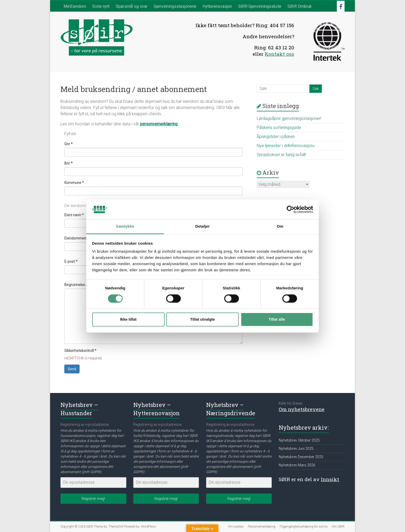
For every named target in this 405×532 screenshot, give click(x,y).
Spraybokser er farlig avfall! (281, 155)
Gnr (68, 144)
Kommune (74, 183)
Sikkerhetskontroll (80, 351)
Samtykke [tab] (125, 226)
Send (72, 369)
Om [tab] (280, 226)
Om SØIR (338, 527)
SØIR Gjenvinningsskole (260, 6)
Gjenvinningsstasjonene (175, 6)
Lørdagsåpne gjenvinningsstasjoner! (289, 118)
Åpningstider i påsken (276, 137)
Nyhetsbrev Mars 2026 (297, 465)
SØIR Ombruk (300, 6)
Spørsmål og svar (132, 6)
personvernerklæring (159, 124)
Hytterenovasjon (217, 6)
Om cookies (236, 527)
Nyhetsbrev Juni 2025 (296, 449)
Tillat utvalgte (202, 319)
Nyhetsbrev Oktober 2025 (299, 440)
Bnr (68, 163)
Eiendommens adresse (84, 238)
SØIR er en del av (309, 479)
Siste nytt (101, 6)
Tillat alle (277, 319)
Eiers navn (74, 215)
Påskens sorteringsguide (279, 128)
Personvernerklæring (262, 527)
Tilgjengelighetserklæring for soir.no (303, 527)
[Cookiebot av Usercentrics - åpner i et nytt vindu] (290, 209)
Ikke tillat (128, 319)
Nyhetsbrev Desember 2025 (301, 457)
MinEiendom (75, 6)
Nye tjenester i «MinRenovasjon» (286, 146)
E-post (71, 261)
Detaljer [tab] (202, 226)
